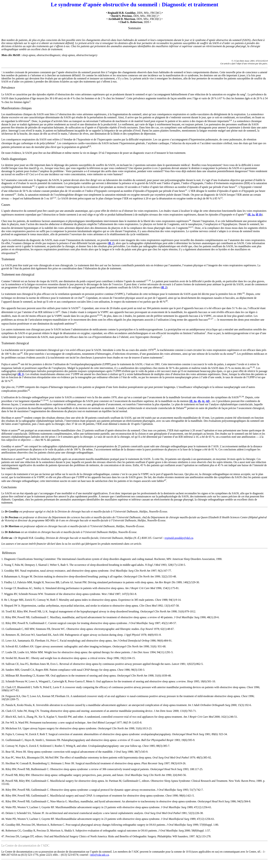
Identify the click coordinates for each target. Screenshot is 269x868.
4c (203, 401)
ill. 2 (111, 243)
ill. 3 (21, 374)
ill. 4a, (193, 401)
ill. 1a (251, 215)
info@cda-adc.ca (100, 855)
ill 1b (259, 215)
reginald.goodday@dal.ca (179, 538)
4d (207, 401)
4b (199, 401)
